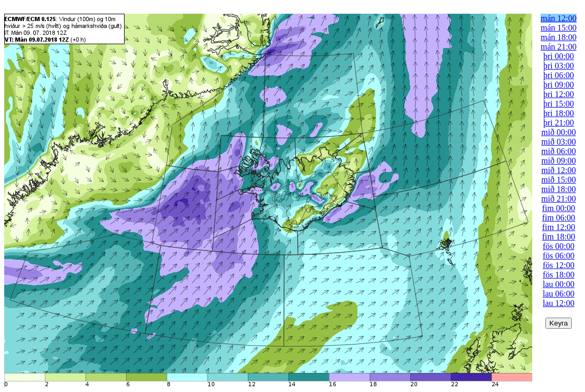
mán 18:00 (559, 37)
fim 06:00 (559, 218)
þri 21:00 (559, 123)
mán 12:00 (559, 18)
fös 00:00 (559, 246)
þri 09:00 (559, 85)
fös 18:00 (559, 275)
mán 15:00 (559, 28)
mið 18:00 (558, 189)
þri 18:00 (559, 113)
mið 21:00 (558, 199)
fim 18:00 (559, 237)
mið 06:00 (558, 151)
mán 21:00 (559, 47)
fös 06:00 (559, 256)
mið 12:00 (558, 170)
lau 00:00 (559, 284)
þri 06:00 (559, 75)
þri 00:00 (559, 56)
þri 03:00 (559, 66)
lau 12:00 (559, 303)
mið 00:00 (558, 132)
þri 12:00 (559, 94)
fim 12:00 (559, 227)
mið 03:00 (558, 142)
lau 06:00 (559, 294)
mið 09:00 (558, 161)
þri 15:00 (559, 104)
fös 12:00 (559, 265)
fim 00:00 (559, 208)
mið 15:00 (558, 180)
